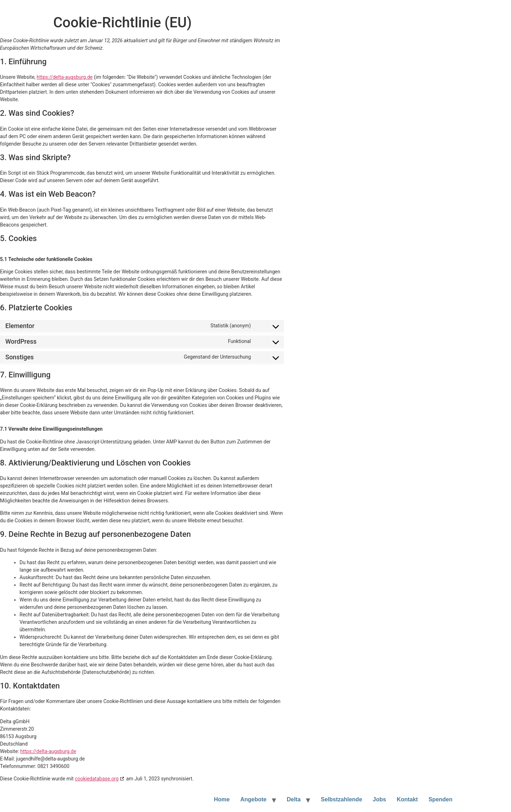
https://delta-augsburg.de (65, 77)
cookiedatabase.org (97, 779)
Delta (294, 799)
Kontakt (407, 799)
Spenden (440, 799)
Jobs (380, 799)
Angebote (253, 799)
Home (222, 799)
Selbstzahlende (341, 799)
